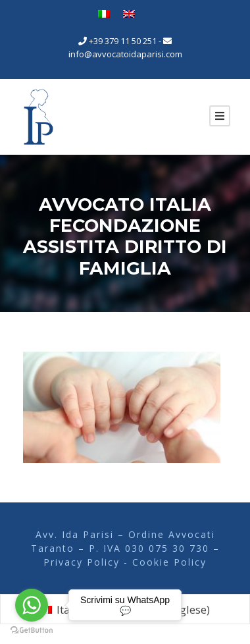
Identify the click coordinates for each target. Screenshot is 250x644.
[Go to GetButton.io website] (32, 631)
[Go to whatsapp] (32, 605)
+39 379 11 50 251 (123, 41)
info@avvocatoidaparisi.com (125, 54)
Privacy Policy (84, 562)
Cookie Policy (169, 562)
